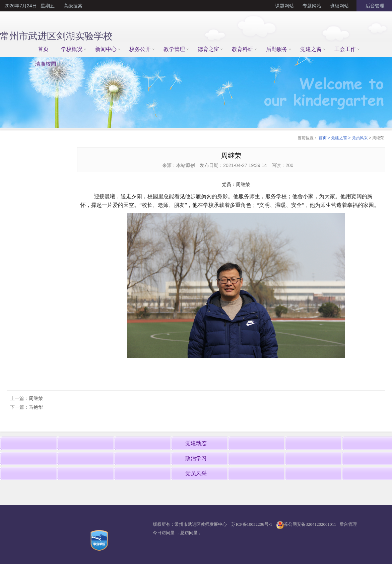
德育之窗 (208, 49)
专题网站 (312, 6)
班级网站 (339, 6)
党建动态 (196, 443)
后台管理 (374, 6)
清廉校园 (46, 64)
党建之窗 (311, 49)
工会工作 (345, 49)
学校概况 (72, 49)
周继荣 (36, 398)
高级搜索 (73, 6)
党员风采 (360, 138)
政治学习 (196, 458)
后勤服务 (277, 49)
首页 (43, 49)
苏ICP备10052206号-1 (252, 524)
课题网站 (284, 6)
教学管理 (174, 49)
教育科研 (243, 49)
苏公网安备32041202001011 (310, 524)
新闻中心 (106, 49)
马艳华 (36, 407)
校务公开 (140, 49)
